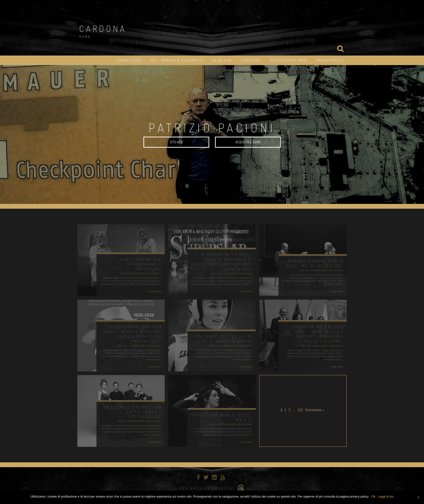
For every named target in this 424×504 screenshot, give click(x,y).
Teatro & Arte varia (288, 60)
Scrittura (251, 60)
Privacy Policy (330, 60)
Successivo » (315, 410)
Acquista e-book (248, 142)
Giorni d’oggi (129, 60)
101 (300, 410)
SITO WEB (176, 142)
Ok (373, 496)
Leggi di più (386, 496)
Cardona (103, 28)
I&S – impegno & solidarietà (177, 60)
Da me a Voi (222, 60)
